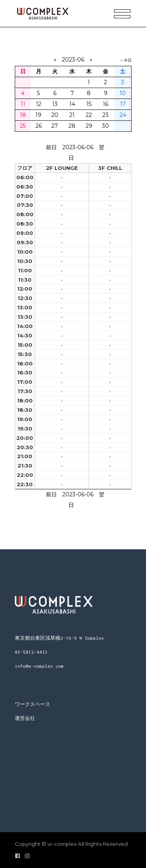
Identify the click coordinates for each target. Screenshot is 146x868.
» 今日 (126, 60)
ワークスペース (33, 704)
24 (123, 115)
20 (55, 115)
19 (38, 115)
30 (106, 126)
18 (23, 115)
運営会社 (25, 718)
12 (39, 104)
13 (55, 104)
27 (55, 126)
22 (89, 115)
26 (39, 126)
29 (89, 126)
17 (123, 104)
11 (23, 104)
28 (72, 126)
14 (72, 104)
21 (72, 115)
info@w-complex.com (39, 666)
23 (106, 115)
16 (106, 104)
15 (89, 104)
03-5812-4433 (31, 652)
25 (23, 126)
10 (123, 93)
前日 (51, 147)
